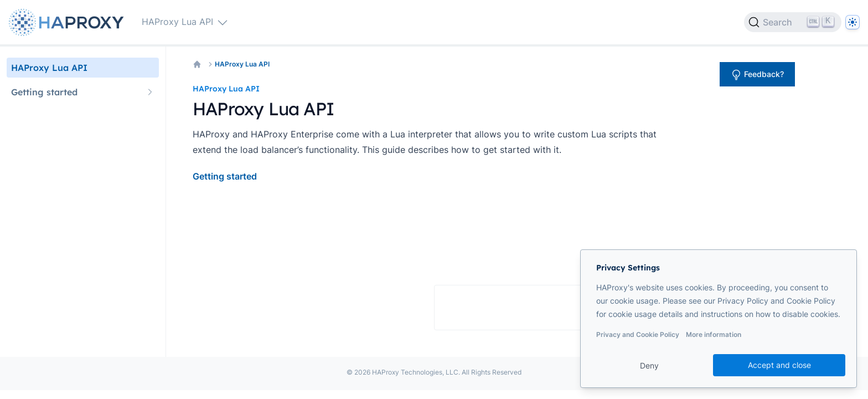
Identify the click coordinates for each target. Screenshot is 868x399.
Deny (649, 365)
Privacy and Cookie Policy (638, 334)
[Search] (793, 22)
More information (714, 334)
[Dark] (852, 22)
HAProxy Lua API (242, 64)
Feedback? (757, 75)
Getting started (225, 176)
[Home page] (69, 22)
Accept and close (779, 365)
